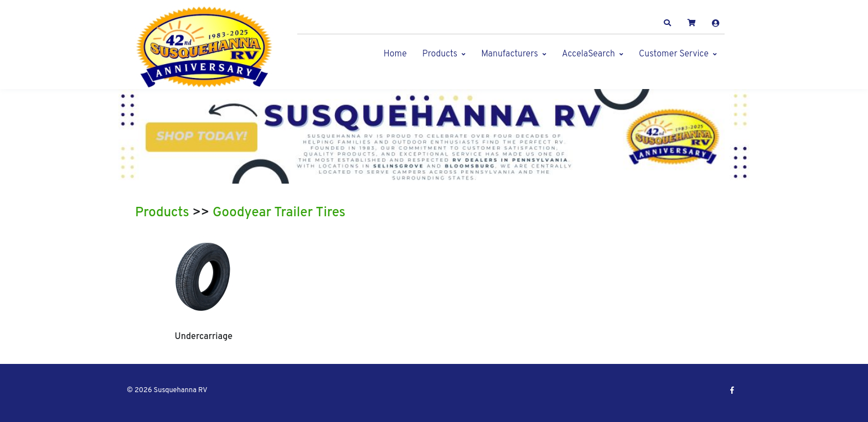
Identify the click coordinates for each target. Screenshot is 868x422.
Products (440, 54)
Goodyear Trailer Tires (279, 213)
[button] (668, 23)
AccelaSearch (588, 54)
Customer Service (674, 54)
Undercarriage (204, 337)
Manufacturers (510, 54)
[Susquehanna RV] (204, 47)
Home (395, 54)
